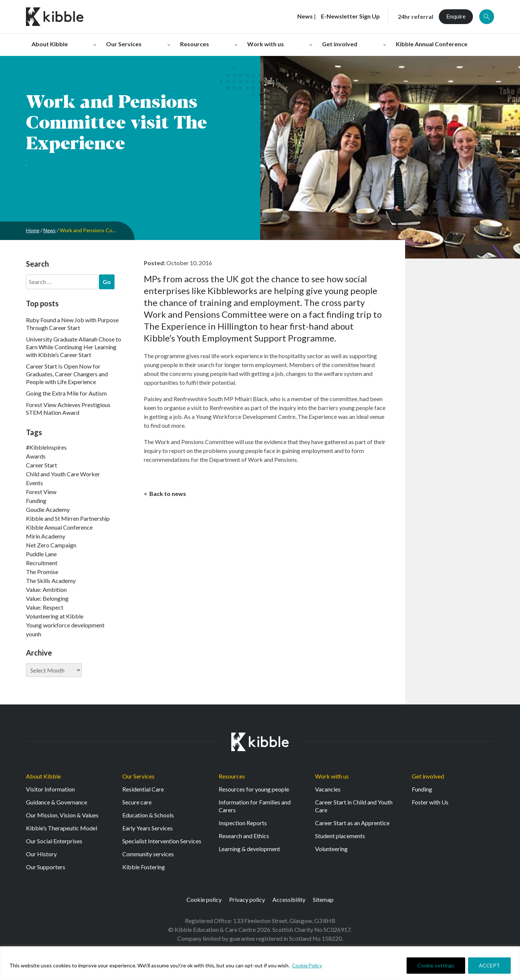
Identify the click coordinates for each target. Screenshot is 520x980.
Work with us (332, 776)
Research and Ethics (244, 836)
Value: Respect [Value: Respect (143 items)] (45, 607)
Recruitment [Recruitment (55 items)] (42, 563)
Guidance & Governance (57, 802)
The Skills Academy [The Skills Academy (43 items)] (51, 581)
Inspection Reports (243, 823)
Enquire (456, 16)
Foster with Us (430, 802)
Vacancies (328, 789)
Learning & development (249, 849)
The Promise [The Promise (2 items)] (42, 572)
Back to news (167, 494)
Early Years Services (148, 828)
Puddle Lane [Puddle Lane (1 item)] (41, 554)
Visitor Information (50, 789)
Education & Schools (148, 815)
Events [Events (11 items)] (34, 483)
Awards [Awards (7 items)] (36, 456)
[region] (260, 963)
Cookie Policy (308, 965)
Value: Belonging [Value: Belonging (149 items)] (47, 598)
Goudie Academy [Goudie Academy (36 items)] (48, 509)
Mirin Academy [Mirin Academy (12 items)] (46, 536)
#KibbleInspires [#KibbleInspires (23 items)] (46, 447)
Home (33, 230)
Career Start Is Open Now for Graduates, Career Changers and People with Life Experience (67, 374)
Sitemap (323, 899)
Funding (422, 789)
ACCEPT (489, 965)
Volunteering (331, 849)
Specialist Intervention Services (162, 841)
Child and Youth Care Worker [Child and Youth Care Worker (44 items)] (63, 474)
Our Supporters (46, 867)
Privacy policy (247, 899)
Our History (41, 854)
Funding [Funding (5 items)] (36, 501)
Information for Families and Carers (255, 806)
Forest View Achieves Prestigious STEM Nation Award (68, 409)
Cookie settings (436, 965)
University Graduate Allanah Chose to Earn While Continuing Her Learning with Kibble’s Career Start (74, 347)
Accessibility (289, 899)
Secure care (137, 802)
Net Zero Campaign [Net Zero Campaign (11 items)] (51, 545)
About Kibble (43, 776)
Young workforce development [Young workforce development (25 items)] (65, 625)
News (50, 230)
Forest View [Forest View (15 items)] (41, 492)
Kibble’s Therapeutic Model (62, 828)
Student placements (340, 836)
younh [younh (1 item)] (34, 634)
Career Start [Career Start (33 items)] (42, 465)
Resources (232, 776)
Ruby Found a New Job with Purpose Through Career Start (72, 324)
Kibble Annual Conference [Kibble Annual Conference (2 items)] (59, 527)
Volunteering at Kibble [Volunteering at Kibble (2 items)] (55, 616)
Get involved (428, 776)
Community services (148, 854)
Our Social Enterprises (54, 841)
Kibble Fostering (144, 867)
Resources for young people (254, 789)
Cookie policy (204, 899)
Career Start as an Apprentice (352, 823)
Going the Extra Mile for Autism (66, 393)
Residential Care (143, 789)
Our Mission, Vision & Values (62, 815)
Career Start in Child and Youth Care (354, 806)
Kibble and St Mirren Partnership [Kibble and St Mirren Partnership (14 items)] (68, 518)
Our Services (138, 776)
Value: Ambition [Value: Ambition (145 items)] (46, 589)
